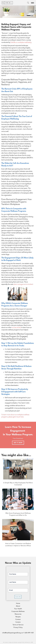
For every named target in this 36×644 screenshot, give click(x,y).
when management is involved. (23, 284)
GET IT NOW (18, 443)
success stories (16, 328)
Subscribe (18, 597)
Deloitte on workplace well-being (21, 42)
